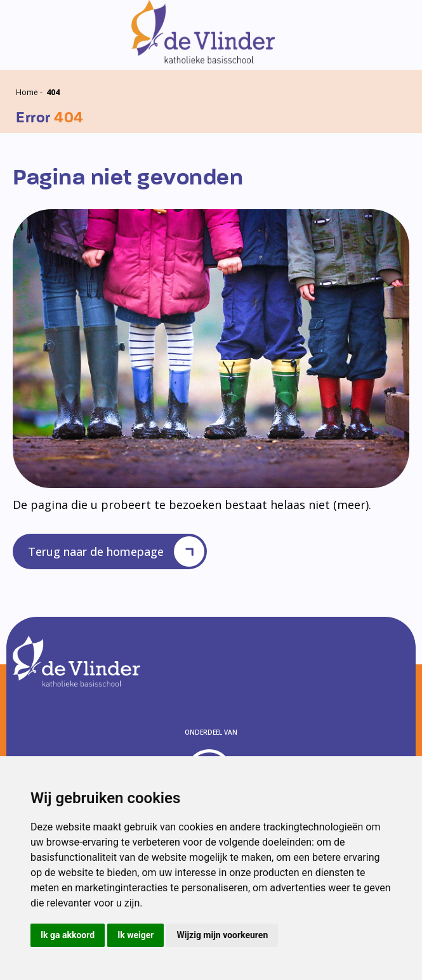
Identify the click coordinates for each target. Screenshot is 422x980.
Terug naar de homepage (116, 551)
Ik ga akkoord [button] (68, 935)
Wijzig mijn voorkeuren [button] (222, 935)
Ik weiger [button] (135, 935)
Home (27, 92)
